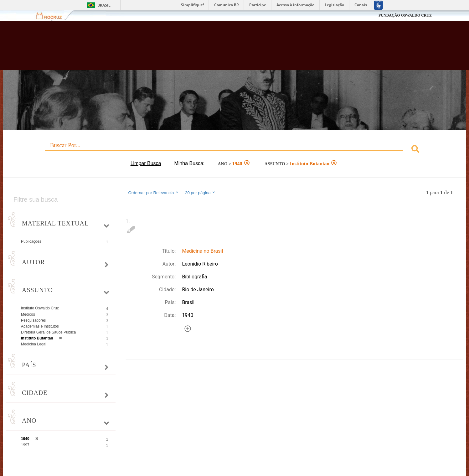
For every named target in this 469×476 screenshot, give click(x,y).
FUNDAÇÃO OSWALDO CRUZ (405, 15)
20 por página (201, 193)
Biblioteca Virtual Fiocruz (203, 49)
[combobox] (234, 150)
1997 (25, 445)
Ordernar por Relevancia (154, 193)
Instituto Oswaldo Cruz (40, 308)
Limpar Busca (146, 163)
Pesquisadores (33, 320)
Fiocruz (53, 16)
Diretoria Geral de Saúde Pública (48, 332)
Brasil (104, 5)
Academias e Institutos (40, 326)
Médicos (28, 314)
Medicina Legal (34, 344)
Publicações (31, 241)
